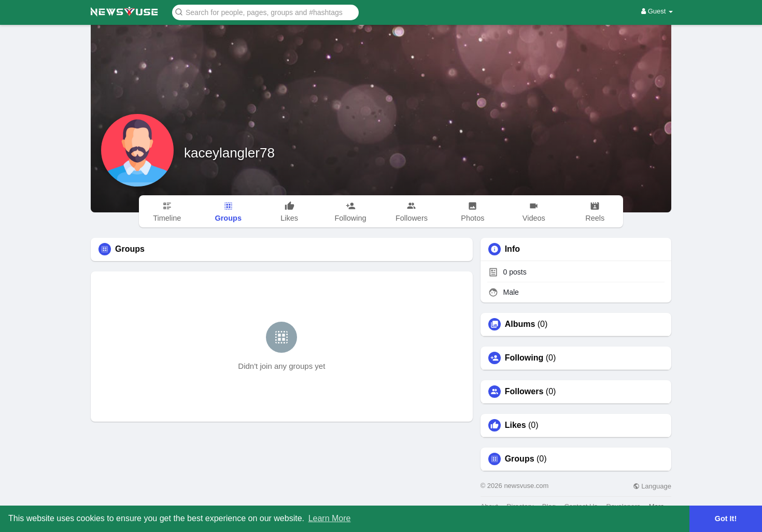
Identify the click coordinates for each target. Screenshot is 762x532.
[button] (265, 12)
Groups (520, 459)
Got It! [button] (726, 519)
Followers (524, 392)
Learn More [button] (330, 518)
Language (652, 486)
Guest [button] (657, 11)
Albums (520, 324)
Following (524, 358)
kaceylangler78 (229, 153)
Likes (516, 425)
